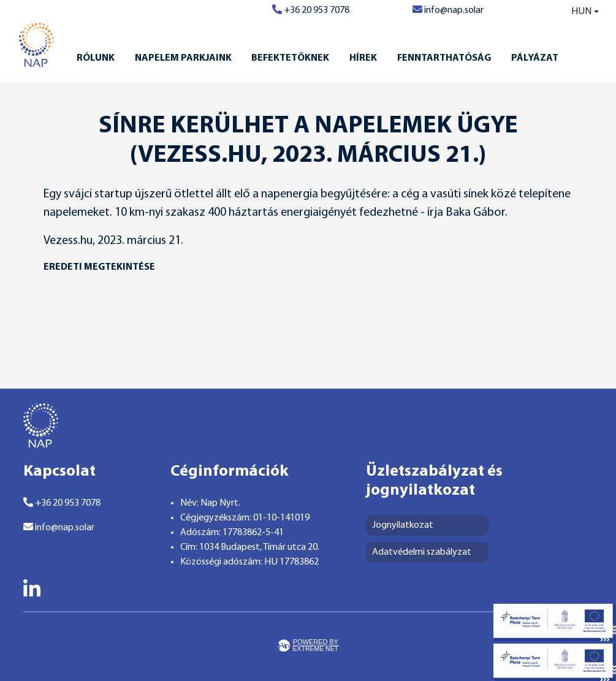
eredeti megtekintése (99, 267)
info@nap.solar (448, 10)
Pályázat (535, 58)
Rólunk (96, 58)
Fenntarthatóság (444, 58)
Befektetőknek (290, 58)
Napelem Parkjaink (183, 58)
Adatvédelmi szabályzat (422, 552)
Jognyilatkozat (403, 525)
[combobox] (577, 12)
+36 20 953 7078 (311, 10)
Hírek (363, 58)
